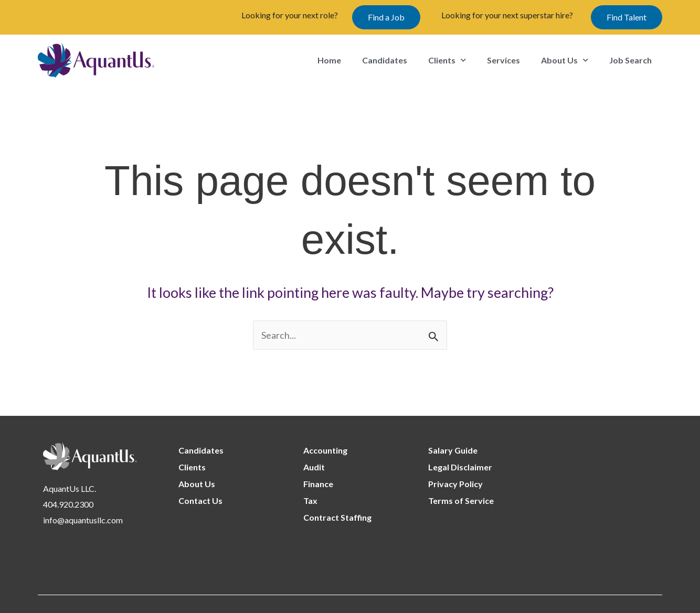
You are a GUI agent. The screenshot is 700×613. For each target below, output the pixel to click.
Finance (318, 484)
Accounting (325, 450)
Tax (310, 501)
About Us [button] (565, 60)
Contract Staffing (337, 517)
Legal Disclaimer (460, 467)
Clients (192, 467)
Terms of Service (461, 501)
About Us (197, 484)
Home (329, 60)
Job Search (630, 60)
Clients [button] (447, 60)
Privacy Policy (455, 484)
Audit (314, 467)
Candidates (385, 60)
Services (503, 60)
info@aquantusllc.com (83, 520)
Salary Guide (453, 450)
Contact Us (200, 501)
